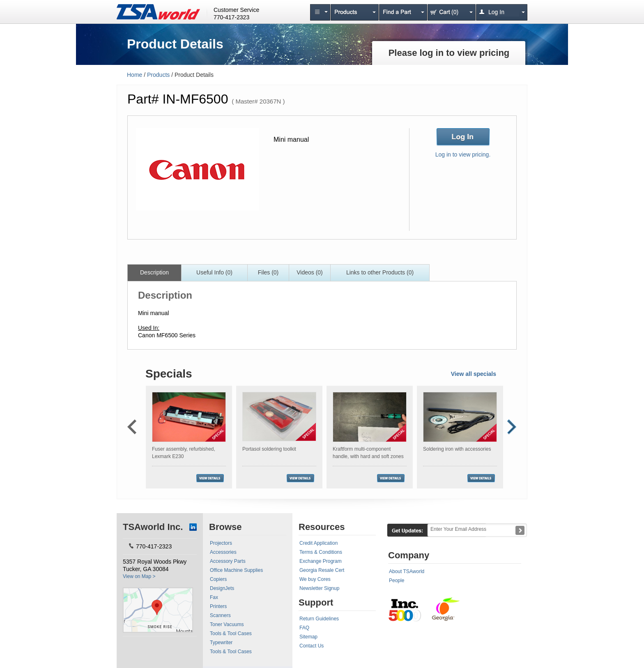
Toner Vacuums (227, 624)
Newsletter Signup (319, 588)
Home (135, 75)
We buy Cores (315, 579)
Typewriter (221, 643)
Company (409, 555)
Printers (218, 606)
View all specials (474, 374)
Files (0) (268, 272)
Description (154, 272)
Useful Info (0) (214, 272)
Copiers (218, 579)
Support (316, 602)
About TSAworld (407, 571)
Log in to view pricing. (463, 154)
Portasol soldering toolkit (269, 449)
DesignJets (222, 588)
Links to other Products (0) (380, 272)
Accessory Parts (228, 561)
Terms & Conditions (321, 552)
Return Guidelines (319, 619)
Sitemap (308, 637)
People (397, 580)
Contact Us (312, 646)
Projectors (221, 543)
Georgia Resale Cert (322, 570)
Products (158, 75)
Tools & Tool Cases (231, 633)
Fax (214, 597)
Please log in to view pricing (449, 53)
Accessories (223, 552)
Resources (322, 527)
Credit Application (319, 543)
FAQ (304, 628)
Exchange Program (321, 561)
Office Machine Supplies (236, 570)
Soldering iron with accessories (457, 449)
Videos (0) (310, 272)
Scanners (220, 615)
